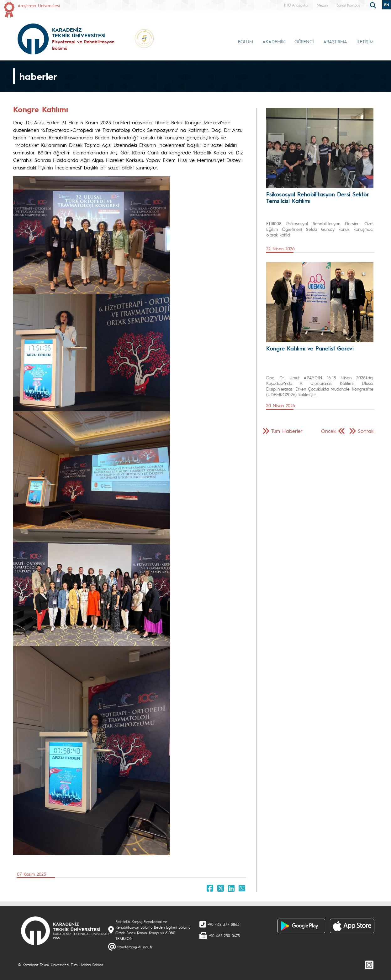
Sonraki (366, 431)
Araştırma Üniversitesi (39, 5)
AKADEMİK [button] (274, 41)
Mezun (322, 5)
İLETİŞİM (365, 41)
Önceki (329, 431)
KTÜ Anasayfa (296, 5)
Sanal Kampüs (348, 5)
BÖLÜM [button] (246, 41)
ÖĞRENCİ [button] (304, 41)
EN (387, 5)
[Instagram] (369, 965)
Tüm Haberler (287, 431)
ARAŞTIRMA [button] (335, 41)
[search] (374, 5)
